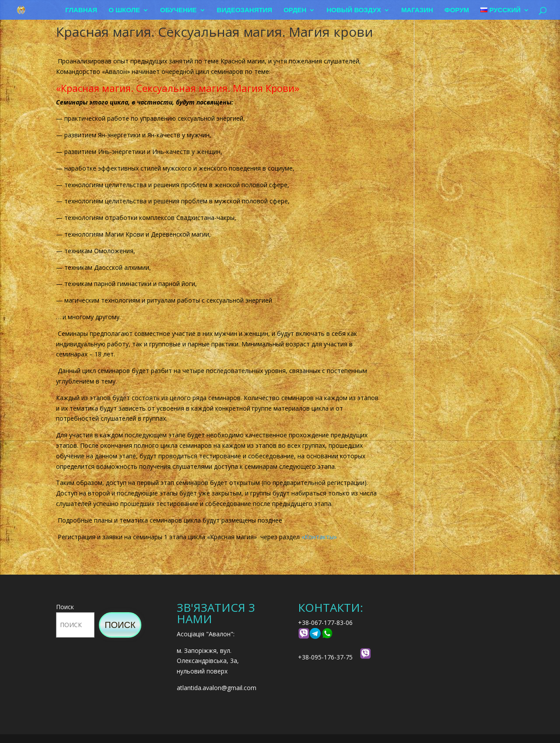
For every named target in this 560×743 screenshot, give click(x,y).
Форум (457, 10)
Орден (295, 10)
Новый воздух (354, 10)
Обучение (179, 10)
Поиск (65, 607)
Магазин (417, 10)
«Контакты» (319, 537)
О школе (125, 10)
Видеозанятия (245, 10)
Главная (82, 10)
